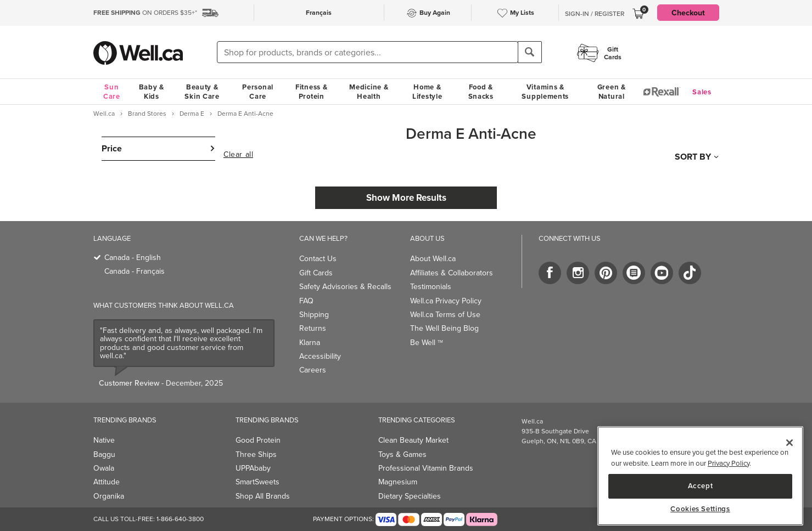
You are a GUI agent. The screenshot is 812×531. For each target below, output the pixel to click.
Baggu (104, 454)
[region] (700, 476)
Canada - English (133, 258)
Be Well (427, 343)
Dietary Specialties (410, 496)
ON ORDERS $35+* (145, 13)
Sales (702, 92)
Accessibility (320, 356)
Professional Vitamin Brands (426, 468)
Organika (109, 496)
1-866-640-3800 (180, 519)
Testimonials (431, 287)
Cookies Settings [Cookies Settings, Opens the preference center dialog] (700, 509)
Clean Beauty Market (413, 440)
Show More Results (406, 197)
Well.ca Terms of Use (445, 315)
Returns (313, 328)
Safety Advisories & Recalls (345, 287)
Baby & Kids (152, 92)
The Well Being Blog (444, 328)
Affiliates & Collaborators (452, 273)
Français (319, 12)
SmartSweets (257, 482)
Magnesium (398, 482)
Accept (701, 486)
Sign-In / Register (595, 14)
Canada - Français (135, 271)
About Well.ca (433, 259)
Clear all (238, 155)
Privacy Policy (729, 463)
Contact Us (318, 259)
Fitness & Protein (311, 92)
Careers (313, 370)
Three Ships (256, 454)
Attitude (107, 482)
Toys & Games (402, 454)
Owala (104, 468)
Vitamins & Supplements (545, 92)
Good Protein (258, 440)
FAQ (306, 301)
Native (104, 440)
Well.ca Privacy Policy (446, 301)
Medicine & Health (369, 92)
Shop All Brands (263, 496)
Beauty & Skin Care (202, 92)
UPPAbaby (253, 468)
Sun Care (112, 92)
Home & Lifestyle (427, 92)
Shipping (314, 315)
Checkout (688, 13)
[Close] (789, 443)
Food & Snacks (481, 92)
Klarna (310, 343)
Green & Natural (612, 92)
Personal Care (258, 92)
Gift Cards (316, 273)
